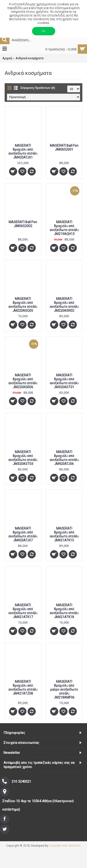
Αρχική (7, 58)
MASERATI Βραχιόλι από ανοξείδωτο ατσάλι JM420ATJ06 (64, 458)
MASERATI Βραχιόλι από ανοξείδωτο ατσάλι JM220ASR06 (23, 381)
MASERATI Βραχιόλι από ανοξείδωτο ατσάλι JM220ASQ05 (23, 305)
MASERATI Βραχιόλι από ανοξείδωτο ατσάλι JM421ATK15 (64, 534)
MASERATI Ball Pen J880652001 (64, 147)
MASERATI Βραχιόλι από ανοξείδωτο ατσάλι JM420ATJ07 (23, 534)
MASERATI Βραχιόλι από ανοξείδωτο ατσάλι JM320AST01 (64, 381)
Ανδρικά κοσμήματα (29, 58)
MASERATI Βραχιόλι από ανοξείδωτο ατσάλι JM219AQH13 (64, 228)
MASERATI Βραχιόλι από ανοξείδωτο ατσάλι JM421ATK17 (23, 611)
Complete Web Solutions (65, 846)
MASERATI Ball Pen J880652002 (23, 224)
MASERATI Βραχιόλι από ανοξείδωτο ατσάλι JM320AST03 (23, 458)
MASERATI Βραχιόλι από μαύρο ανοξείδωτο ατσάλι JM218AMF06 (64, 689)
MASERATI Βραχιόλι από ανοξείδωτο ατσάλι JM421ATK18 (64, 611)
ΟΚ (43, 31)
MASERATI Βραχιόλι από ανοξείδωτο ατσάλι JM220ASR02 (64, 305)
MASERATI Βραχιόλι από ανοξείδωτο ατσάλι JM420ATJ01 (23, 151)
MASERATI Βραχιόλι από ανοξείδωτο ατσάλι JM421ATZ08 (23, 687)
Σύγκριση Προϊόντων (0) (38, 88)
